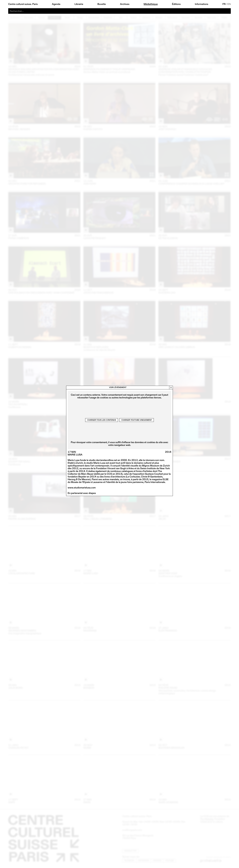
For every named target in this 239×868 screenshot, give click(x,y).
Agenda (56, 4)
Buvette (102, 4)
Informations (202, 4)
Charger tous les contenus (102, 420)
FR (224, 4)
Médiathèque (151, 4)
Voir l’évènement (118, 387)
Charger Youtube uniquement (137, 420)
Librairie (79, 4)
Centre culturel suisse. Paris (23, 4)
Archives (125, 4)
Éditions (176, 4)
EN (229, 4)
